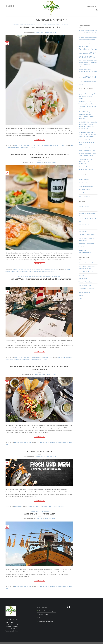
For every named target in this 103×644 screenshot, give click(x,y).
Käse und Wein (90, 37)
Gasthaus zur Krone (10, 272)
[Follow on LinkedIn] (13, 6)
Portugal (94, 39)
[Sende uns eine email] (11, 6)
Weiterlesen (39, 139)
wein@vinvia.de (14, 629)
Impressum (43, 618)
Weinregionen (81, 65)
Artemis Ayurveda (84, 206)
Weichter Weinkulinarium (22, 272)
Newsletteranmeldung (46, 621)
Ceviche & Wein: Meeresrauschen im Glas (39, 27)
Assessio (81, 210)
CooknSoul (82, 228)
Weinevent (95, 60)
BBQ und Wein (81, 30)
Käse (86, 37)
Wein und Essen (23, 147)
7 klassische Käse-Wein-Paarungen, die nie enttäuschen (86, 161)
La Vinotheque (83, 278)
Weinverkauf (81, 69)
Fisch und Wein (68, 270)
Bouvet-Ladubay (84, 179)
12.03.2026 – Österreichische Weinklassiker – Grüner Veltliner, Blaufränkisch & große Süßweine (88, 125)
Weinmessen (81, 62)
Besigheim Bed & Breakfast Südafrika (87, 214)
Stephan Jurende (51, 32)
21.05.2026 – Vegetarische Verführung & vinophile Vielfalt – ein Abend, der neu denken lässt (88, 105)
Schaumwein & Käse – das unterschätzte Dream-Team (87, 149)
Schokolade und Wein (87, 42)
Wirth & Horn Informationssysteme (85, 251)
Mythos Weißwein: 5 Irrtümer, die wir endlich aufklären (88, 168)
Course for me (83, 231)
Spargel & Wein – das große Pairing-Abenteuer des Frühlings (87, 96)
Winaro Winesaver (84, 193)
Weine (94, 57)
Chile (86, 30)
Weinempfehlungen (82, 60)
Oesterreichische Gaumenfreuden (85, 39)
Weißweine (81, 74)
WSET (80, 299)
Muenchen (95, 37)
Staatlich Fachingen (84, 189)
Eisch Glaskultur (83, 183)
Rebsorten (28, 25)
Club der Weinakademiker (86, 263)
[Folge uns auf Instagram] (9, 6)
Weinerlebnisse (43, 152)
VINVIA (80, 47)
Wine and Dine (64, 25)
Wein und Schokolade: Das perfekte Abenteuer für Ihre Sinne (87, 142)
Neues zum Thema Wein (17, 25)
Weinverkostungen (85, 71)
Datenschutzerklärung (46, 611)
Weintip (81, 295)
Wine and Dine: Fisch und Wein (39, 514)
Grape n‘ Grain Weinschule (87, 272)
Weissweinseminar (92, 74)
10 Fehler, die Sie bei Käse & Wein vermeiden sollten (87, 154)
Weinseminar (87, 65)
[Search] (97, 10)
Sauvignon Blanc (36, 25)
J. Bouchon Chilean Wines (87, 235)
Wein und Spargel (86, 53)
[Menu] (8, 9)
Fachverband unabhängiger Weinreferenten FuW (87, 267)
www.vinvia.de (14, 631)
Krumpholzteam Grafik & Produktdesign (86, 239)
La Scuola (81, 275)
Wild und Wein (82, 77)
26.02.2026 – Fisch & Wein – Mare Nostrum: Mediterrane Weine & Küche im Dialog (88, 134)
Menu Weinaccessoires (86, 186)
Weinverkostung (87, 69)
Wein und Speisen (47, 25)
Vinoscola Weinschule (85, 282)
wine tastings (94, 82)
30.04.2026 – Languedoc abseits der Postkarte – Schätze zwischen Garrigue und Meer (87, 115)
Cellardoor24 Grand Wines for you (88, 220)
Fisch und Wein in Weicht (39, 451)
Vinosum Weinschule (85, 285)
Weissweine (85, 74)
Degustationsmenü (91, 30)
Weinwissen (56, 25)
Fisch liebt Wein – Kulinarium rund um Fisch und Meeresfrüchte (39, 279)
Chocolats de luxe (84, 224)
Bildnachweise (44, 614)
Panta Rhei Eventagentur (86, 244)
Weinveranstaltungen (91, 67)
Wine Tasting (87, 81)
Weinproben (93, 62)
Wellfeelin (82, 247)
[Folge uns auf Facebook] (7, 6)
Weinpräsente (87, 62)
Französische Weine (93, 33)
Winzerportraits (82, 84)
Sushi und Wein (91, 44)
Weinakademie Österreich (87, 289)
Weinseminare (82, 67)
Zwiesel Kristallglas (84, 196)
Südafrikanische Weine (83, 44)
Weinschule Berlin (84, 292)
